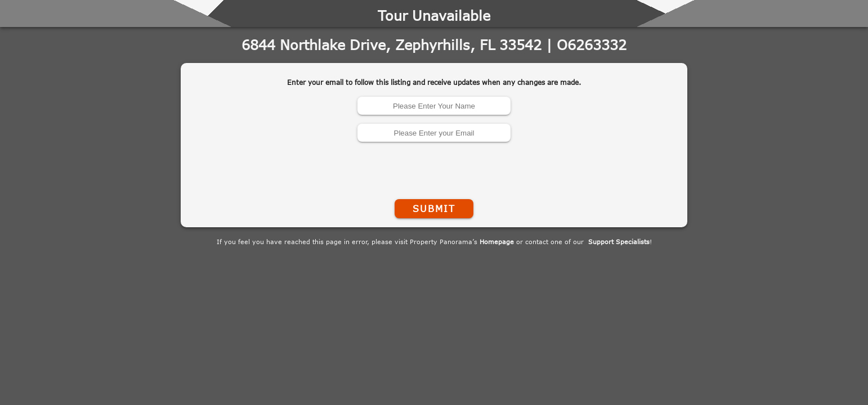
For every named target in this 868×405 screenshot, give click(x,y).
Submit (434, 209)
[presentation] (434, 168)
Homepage (497, 242)
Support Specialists (619, 242)
